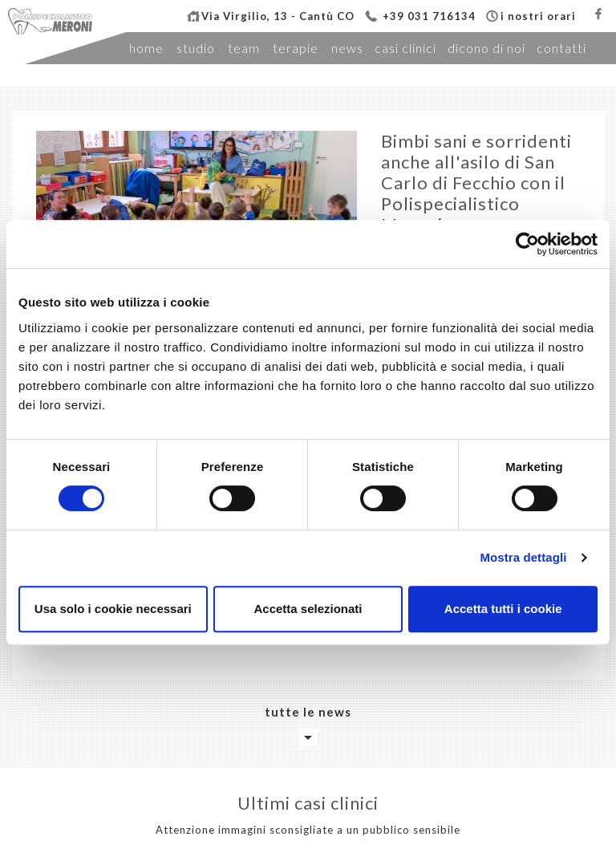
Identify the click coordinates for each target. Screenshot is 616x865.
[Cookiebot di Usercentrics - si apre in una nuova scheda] (527, 244)
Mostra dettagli (523, 557)
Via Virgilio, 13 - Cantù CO (278, 16)
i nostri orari (538, 16)
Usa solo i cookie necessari (113, 609)
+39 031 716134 (429, 16)
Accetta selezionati (308, 609)
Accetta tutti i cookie (503, 609)
